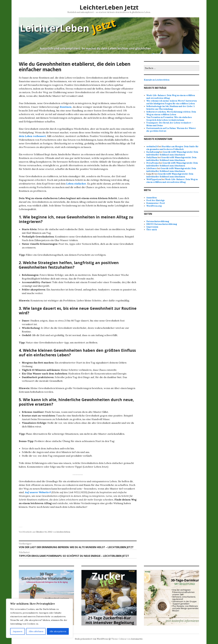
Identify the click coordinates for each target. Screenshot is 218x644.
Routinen (66, 107)
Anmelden (152, 198)
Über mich (152, 230)
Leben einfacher (76, 184)
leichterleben (63, 532)
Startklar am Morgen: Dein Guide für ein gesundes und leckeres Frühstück (172, 148)
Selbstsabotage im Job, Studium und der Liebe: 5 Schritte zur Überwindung (170, 108)
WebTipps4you (154, 179)
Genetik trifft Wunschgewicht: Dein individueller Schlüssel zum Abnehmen (172, 153)
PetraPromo (152, 163)
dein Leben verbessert (32, 136)
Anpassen (18, 631)
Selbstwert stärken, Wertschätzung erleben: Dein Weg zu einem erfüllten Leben (171, 113)
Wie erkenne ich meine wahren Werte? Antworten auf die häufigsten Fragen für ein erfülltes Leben (172, 102)
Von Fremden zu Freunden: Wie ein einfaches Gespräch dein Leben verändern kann (169, 119)
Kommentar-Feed (156, 203)
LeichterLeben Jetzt (109, 7)
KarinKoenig (153, 152)
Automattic (137, 639)
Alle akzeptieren (58, 631)
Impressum (152, 227)
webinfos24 (152, 147)
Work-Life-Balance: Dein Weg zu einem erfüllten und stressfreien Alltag (172, 181)
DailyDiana (152, 157)
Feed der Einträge (156, 200)
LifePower (152, 168)
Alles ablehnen (36, 631)
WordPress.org (154, 206)
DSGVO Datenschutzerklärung (162, 224)
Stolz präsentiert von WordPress (91, 639)
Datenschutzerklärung (158, 221)
